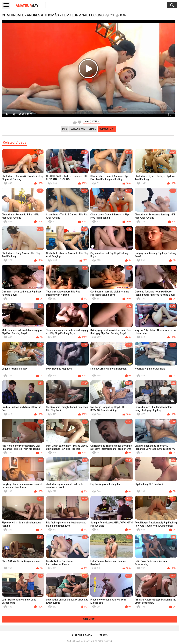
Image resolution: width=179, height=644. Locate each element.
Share (92, 129)
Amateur (27, 5)
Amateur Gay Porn (86, 641)
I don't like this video (79, 122)
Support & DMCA (82, 635)
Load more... (90, 619)
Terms (104, 635)
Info (65, 129)
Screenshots (78, 129)
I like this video (75, 122)
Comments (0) (107, 129)
